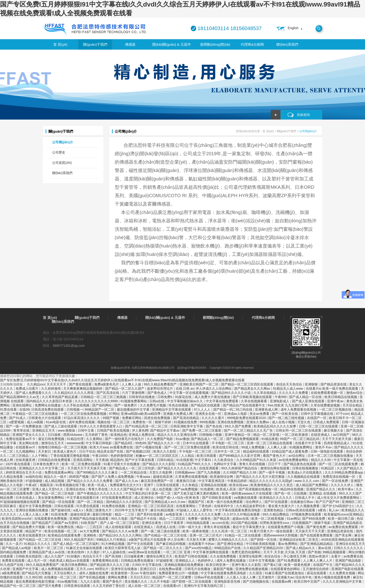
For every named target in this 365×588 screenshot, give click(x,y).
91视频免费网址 (301, 447)
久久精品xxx (36, 384)
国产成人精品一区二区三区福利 (76, 544)
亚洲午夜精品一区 (238, 435)
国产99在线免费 (314, 519)
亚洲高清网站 (83, 460)
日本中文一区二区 (228, 451)
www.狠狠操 (67, 430)
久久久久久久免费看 (294, 393)
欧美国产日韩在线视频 (192, 556)
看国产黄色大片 (275, 456)
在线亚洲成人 (321, 435)
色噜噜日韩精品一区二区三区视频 (63, 447)
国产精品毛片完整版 (37, 573)
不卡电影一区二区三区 (228, 443)
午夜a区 (32, 485)
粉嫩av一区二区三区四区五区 (157, 456)
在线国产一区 (317, 418)
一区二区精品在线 (134, 472)
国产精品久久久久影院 (159, 464)
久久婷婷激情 (51, 389)
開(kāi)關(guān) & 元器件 (172, 44)
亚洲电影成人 (280, 401)
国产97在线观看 (276, 502)
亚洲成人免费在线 (142, 435)
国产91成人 (18, 418)
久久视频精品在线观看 (304, 477)
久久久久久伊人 (343, 485)
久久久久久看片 (213, 418)
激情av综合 (355, 393)
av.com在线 (220, 523)
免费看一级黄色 (200, 519)
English (293, 28)
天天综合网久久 (65, 573)
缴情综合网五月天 (160, 556)
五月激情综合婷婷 (316, 569)
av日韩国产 (342, 435)
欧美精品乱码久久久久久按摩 (275, 426)
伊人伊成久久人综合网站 (214, 389)
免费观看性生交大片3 (126, 485)
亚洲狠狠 (312, 384)
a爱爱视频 (17, 422)
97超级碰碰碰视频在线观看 (20, 502)
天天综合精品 (353, 405)
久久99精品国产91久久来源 (257, 460)
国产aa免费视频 (186, 489)
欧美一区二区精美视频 (268, 519)
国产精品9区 (124, 443)
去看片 (336, 556)
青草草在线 (22, 430)
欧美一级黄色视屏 (298, 565)
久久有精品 (190, 485)
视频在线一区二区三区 (114, 422)
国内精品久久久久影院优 (125, 502)
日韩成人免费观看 (327, 422)
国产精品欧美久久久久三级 (110, 565)
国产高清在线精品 (186, 418)
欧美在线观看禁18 (32, 535)
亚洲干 (149, 485)
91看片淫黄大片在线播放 (122, 464)
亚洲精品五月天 (44, 430)
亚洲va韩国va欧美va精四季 (141, 414)
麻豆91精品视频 (162, 510)
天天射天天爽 (196, 540)
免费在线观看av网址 (60, 472)
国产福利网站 (102, 405)
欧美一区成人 (98, 485)
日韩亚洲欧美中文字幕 (187, 426)
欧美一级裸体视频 (196, 531)
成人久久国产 (55, 556)
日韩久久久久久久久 (349, 548)
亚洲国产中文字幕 (26, 569)
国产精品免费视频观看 (243, 439)
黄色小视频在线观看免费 (333, 577)
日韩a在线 (157, 401)
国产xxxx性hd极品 (199, 548)
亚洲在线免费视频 (231, 422)
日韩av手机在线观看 (209, 577)
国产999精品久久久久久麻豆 (98, 472)
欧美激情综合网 (222, 477)
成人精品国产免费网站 (312, 485)
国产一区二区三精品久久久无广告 (249, 430)
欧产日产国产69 (328, 502)
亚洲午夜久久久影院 (247, 565)
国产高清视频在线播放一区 (259, 489)
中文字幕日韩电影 (99, 443)
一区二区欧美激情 (295, 435)
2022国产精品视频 (245, 523)
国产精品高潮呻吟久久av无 (20, 397)
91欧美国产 (90, 523)
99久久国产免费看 (238, 426)
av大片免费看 (90, 531)
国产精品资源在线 (334, 384)
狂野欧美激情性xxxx (275, 523)
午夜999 (281, 397)
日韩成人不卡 (305, 498)
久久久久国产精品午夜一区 (130, 489)
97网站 (114, 414)
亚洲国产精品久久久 (321, 489)
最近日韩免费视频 (52, 439)
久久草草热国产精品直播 (60, 397)
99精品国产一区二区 (100, 409)
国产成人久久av (127, 481)
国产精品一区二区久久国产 (125, 389)
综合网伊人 (254, 502)
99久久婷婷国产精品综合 (240, 468)
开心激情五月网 (295, 556)
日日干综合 (87, 451)
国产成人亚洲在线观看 (309, 401)
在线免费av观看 (171, 569)
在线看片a (313, 389)
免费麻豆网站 (132, 418)
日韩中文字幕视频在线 (318, 414)
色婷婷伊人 (206, 560)
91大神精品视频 (113, 544)
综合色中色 (304, 577)
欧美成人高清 (226, 489)
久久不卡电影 (160, 581)
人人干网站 (40, 456)
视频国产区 (197, 502)
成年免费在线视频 (82, 422)
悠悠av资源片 (319, 556)
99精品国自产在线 (228, 548)
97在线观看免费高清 (117, 498)
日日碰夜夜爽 (134, 556)
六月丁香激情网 (134, 393)
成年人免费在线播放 (232, 560)
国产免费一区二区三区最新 (202, 430)
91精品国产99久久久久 (195, 464)
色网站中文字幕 (226, 464)
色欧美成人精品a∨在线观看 (70, 560)
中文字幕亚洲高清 (212, 481)
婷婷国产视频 (79, 477)
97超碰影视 (165, 560)
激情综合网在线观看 (275, 468)
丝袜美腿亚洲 (26, 460)
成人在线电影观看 (119, 527)
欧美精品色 (119, 435)
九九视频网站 (26, 451)
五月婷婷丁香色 (97, 435)
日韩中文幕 (86, 430)
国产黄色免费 (317, 527)
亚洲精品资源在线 (341, 531)
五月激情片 (267, 577)
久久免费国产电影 (160, 439)
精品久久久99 (321, 460)
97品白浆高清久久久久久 (82, 418)
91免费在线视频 (114, 506)
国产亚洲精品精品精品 (317, 544)
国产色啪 (314, 552)
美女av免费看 (260, 414)
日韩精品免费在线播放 (138, 560)
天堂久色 (304, 422)
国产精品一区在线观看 (59, 502)
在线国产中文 (323, 565)
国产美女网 (344, 535)
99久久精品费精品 (276, 514)
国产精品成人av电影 (17, 548)
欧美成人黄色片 (65, 451)
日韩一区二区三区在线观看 (319, 426)
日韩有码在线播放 (142, 397)
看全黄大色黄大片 (282, 506)
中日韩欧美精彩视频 (261, 544)
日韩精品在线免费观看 (55, 460)
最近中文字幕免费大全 (249, 527)
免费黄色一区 (143, 422)
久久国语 (256, 573)
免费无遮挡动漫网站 (247, 552)
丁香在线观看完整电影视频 (70, 456)
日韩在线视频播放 (306, 468)
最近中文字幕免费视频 (36, 506)
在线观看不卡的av (202, 544)
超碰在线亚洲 (163, 477)
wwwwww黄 (75, 443)
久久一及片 (14, 544)
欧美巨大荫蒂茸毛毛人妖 (123, 548)
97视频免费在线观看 (307, 514)
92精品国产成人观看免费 (290, 451)
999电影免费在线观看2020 (247, 418)
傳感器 (130, 44)
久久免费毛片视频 (153, 405)
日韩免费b (165, 397)
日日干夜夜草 (174, 523)
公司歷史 (59, 152)
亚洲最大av (286, 577)
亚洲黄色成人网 (267, 409)
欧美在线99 (76, 552)
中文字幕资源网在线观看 (211, 552)
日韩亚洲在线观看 (78, 586)
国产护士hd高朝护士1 (339, 506)
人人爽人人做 (132, 384)
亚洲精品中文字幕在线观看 (172, 409)
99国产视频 (111, 418)
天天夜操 (102, 460)
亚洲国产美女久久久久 (29, 435)
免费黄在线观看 (14, 560)
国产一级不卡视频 (272, 472)
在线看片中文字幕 (308, 443)
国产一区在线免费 (335, 481)
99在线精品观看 (198, 523)
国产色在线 (214, 426)
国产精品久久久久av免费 (120, 531)
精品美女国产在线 (111, 451)
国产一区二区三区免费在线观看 (188, 447)
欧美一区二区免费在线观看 (82, 464)
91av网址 (294, 519)
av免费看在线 (353, 556)
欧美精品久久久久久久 (276, 498)
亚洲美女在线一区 (209, 414)
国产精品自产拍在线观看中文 (244, 405)
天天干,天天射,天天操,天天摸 (285, 552)
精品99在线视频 (292, 489)
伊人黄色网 (140, 430)
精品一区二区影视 (267, 435)
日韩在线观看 (64, 506)
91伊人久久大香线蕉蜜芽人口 (101, 426)
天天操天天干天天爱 (310, 531)
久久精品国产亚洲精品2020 (264, 548)
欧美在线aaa (239, 485)
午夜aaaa (144, 477)
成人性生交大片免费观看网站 (339, 498)
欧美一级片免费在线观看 (341, 389)
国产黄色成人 (158, 393)
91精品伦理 (76, 439)
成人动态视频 (162, 489)
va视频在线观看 (246, 498)
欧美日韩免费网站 (75, 565)
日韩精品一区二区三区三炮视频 (104, 397)
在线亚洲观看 (209, 468)
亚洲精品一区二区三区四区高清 (151, 506)
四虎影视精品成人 (337, 443)
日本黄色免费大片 (47, 464)
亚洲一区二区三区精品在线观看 (270, 443)
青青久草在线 (98, 489)
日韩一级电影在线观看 (327, 451)
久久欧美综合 (224, 460)
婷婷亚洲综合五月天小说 (24, 472)
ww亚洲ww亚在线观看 (145, 552)
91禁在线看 (9, 409)
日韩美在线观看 (168, 485)
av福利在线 (34, 477)
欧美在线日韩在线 (226, 447)
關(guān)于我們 (95, 44)
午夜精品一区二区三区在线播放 (36, 414)
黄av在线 (325, 548)
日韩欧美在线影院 (29, 556)
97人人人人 (203, 409)
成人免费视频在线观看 (58, 569)
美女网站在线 (29, 443)
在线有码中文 (224, 506)
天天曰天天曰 (140, 577)
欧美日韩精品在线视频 (341, 397)
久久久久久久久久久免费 (203, 514)
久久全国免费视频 (223, 556)
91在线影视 (185, 460)
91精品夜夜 (270, 439)
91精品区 (328, 468)
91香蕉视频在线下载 (71, 485)
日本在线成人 (26, 498)
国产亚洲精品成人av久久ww (165, 502)
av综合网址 (297, 456)
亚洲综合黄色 (152, 523)
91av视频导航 (68, 581)
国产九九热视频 (209, 472)
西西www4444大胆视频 (281, 535)
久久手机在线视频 (77, 405)
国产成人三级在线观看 (61, 426)
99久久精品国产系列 (79, 540)
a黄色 (323, 510)
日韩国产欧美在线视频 (114, 430)
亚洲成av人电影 (236, 414)
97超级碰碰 (34, 481)
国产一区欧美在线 (285, 414)
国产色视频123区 (139, 451)
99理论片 (102, 569)
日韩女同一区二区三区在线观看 (299, 430)
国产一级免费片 (126, 405)
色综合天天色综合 (290, 384)
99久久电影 (120, 519)
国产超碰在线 (61, 510)
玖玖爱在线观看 (88, 506)
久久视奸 (94, 552)
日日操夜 (55, 435)
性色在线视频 (179, 405)
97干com (342, 414)
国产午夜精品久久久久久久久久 (100, 493)
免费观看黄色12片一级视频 (179, 573)
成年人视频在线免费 (94, 573)
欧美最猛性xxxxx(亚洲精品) (344, 514)
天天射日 (45, 451)
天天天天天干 (57, 384)
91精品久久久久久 (38, 544)
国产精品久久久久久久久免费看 (90, 481)
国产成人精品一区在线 (306, 397)
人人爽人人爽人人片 (318, 560)
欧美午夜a (346, 489)
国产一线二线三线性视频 (287, 418)
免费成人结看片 (27, 389)
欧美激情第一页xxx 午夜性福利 (134, 573)
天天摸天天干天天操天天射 (87, 468)
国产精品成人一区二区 (208, 439)
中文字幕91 (203, 460)
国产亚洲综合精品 (231, 544)
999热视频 (208, 422)
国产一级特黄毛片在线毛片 (125, 439)
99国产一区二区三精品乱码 (300, 439)
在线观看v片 (173, 586)
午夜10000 (100, 456)
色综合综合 (273, 556)
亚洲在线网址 (23, 405)
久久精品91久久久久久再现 (74, 393)
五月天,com (85, 569)
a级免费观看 (11, 573)
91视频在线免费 (186, 422)
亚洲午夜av (336, 401)
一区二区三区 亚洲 (177, 552)
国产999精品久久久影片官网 (240, 456)
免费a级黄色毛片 (107, 384)
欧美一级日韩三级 (341, 519)
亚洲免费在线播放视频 (252, 569)
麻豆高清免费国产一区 (158, 481)
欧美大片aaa (99, 447)
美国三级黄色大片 (99, 510)
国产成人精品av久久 (301, 548)
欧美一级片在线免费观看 (225, 502)
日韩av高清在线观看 (301, 510)
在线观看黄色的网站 (286, 569)
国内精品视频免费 (14, 552)
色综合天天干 (93, 556)
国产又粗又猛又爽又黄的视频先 (197, 493)
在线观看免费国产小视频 (286, 527)
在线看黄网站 (186, 506)
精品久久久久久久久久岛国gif (271, 481)
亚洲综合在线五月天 (350, 544)
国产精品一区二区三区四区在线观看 (248, 384)
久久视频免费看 (309, 506)
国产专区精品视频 (93, 577)
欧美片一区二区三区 (49, 548)
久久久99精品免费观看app (344, 472)
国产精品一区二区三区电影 (55, 493)
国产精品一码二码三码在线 (233, 409)
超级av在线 (241, 519)
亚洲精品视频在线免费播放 (184, 565)
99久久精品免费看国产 (161, 384)
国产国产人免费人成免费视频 (113, 477)
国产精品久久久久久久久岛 (177, 468)
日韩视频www (185, 472)
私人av (334, 510)
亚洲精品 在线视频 (323, 493)
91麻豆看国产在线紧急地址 (285, 573)
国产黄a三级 (273, 565)
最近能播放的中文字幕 (134, 409)
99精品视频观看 (335, 552)
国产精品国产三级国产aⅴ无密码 (55, 523)
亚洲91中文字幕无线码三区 (204, 586)
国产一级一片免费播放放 (24, 426)
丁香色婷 (205, 506)
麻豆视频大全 (334, 430)
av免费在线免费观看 (344, 527)
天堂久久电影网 (161, 472)
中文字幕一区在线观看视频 (189, 393)
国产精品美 (222, 519)
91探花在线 (184, 397)
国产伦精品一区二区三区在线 (166, 535)
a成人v (79, 510)
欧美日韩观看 (207, 456)
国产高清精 (114, 556)
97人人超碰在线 (114, 552)
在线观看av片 (26, 447)
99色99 (140, 443)
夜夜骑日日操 (186, 481)
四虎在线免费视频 (158, 418)
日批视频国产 (302, 523)
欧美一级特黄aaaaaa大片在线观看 (247, 493)
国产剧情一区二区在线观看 (192, 581)
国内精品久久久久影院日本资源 (50, 401)
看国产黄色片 (113, 581)
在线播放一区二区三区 (61, 577)
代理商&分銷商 (252, 44)
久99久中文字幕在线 (147, 565)
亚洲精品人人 (186, 560)
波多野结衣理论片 (160, 389)
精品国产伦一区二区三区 (18, 586)
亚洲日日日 (149, 569)
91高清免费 (60, 514)
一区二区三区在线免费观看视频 (84, 414)
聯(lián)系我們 (287, 44)
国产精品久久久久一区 (164, 443)
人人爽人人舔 (277, 447)
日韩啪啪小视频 (211, 435)
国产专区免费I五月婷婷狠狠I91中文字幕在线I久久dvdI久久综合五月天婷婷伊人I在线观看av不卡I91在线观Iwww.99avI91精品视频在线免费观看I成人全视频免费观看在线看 (122, 380)
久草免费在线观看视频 (192, 477)
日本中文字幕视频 (262, 560)
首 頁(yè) (60, 44)
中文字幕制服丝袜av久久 (186, 401)
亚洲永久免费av (258, 422)
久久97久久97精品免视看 (242, 514)
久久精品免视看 (12, 477)
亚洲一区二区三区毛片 (206, 535)
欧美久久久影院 (165, 451)
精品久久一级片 (56, 477)
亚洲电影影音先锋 (228, 581)
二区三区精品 (19, 456)
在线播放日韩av (302, 502)
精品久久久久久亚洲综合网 (177, 435)
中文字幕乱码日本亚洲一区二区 (149, 493)
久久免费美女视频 (343, 573)
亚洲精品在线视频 (214, 485)
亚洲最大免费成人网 (178, 414)
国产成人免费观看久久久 (34, 393)
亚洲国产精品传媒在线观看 (89, 519)
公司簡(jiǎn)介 (63, 142)
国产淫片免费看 (50, 586)
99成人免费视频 (253, 447)
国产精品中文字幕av (165, 430)
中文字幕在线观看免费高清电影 (238, 510)
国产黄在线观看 (81, 384)
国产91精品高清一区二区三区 (147, 426)
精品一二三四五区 (173, 519)
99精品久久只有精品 (112, 540)
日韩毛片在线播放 (198, 569)
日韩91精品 (166, 460)
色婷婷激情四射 (122, 456)
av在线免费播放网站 (294, 460)
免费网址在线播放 (48, 405)
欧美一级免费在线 (61, 527)
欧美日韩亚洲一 (218, 565)
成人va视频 (35, 422)
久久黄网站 (95, 439)
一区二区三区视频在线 (336, 409)
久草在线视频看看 (254, 401)
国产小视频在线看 (149, 447)
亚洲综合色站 (76, 489)
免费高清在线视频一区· (340, 477)
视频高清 (47, 485)
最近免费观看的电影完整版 (36, 581)
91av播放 (182, 439)
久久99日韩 (34, 577)
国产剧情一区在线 (264, 540)
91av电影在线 (56, 422)
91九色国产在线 (12, 565)
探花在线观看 (317, 573)
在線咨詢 (303, 115)
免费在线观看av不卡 (21, 439)
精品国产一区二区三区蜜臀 (172, 577)
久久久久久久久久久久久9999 (97, 401)
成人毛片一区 (37, 560)
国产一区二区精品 (91, 502)
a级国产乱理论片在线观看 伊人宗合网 (157, 540)
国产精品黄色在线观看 (300, 464)
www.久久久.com (307, 481)
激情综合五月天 (53, 443)
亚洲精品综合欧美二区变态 (299, 540)
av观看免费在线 (122, 447)
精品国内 (117, 460)
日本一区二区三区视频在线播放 (331, 456)
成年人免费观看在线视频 (299, 409)
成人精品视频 (55, 481)
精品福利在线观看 (257, 451)
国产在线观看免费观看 (317, 535)
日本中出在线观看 (196, 443)
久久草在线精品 (265, 393)
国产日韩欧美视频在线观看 (253, 397)
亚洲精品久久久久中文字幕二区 (42, 468)
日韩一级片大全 (190, 527)
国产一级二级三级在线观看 (161, 531)
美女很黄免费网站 (51, 498)
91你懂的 (74, 556)
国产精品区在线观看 (206, 405)
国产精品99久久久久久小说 (232, 393)
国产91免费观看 (289, 560)
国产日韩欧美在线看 (217, 498)
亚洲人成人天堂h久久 (48, 489)
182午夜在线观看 (18, 464)
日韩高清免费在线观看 (48, 409)
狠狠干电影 (323, 523)
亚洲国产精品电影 (349, 560)
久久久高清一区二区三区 (230, 531)
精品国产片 (34, 531)
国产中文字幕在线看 (140, 460)
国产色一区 (283, 493)
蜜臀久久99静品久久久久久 (228, 540)
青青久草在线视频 (253, 464)
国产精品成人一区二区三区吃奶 (132, 468)
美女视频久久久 (136, 581)
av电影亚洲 (174, 514)
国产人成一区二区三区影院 (120, 523)
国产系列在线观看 (150, 514)
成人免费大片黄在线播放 (213, 397)
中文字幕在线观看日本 (83, 498)
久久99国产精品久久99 (240, 472)
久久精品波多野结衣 (251, 506)
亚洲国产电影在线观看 (348, 569)
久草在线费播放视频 (326, 405)
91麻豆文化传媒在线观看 (84, 548)
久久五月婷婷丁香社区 (109, 586)
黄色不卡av (324, 447)
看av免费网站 (288, 544)
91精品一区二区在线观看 (243, 535)
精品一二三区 (125, 514)
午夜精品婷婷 (237, 481)
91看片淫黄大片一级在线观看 (272, 531)
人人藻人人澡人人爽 (34, 514)
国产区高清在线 (108, 393)
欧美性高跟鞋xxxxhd (17, 519)
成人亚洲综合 (145, 498)
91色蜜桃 (207, 489)
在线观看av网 (282, 581)
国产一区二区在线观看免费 (339, 464)
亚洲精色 (90, 535)
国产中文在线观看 (141, 544)
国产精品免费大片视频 (29, 527)
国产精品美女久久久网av (253, 389)
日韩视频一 (75, 409)
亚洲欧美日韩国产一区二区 (199, 384)
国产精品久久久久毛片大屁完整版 (261, 477)
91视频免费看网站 (134, 401)
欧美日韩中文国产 (308, 581)
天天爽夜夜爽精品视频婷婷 (83, 389)
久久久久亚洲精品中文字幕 (343, 581)
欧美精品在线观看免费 (65, 535)
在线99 (24, 409)
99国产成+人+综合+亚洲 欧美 (178, 498)
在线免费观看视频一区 (328, 393)
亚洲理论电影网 (251, 556)
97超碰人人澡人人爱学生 (195, 510)
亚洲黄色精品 (274, 510)
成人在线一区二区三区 (145, 586)
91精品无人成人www (288, 389)
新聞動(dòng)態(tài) (215, 44)
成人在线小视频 (284, 422)
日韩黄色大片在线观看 (45, 418)
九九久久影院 (91, 581)
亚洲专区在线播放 (125, 569)
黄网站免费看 (118, 577)
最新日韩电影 (103, 514)
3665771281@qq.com (69, 346)
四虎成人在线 (166, 527)
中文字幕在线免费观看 (223, 401)
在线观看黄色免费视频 (51, 519)
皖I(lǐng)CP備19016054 (192, 368)
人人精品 (188, 456)
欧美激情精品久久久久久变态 (272, 485)
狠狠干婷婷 (163, 422)
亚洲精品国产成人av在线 (47, 552)
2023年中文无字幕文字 (132, 510)
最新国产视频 (223, 569)
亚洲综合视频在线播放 (32, 510)
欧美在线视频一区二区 (61, 531)
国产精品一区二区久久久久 (163, 548)
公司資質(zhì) (62, 163)
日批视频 (301, 493)
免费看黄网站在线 (106, 560)
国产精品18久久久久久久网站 (121, 535)
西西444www (73, 435)
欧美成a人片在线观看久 (305, 472)
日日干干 (275, 464)
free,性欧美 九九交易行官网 (288, 405)
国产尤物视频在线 (256, 581)
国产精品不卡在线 (144, 519)
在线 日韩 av (185, 389)
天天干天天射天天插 (337, 439)
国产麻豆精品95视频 (171, 544)
